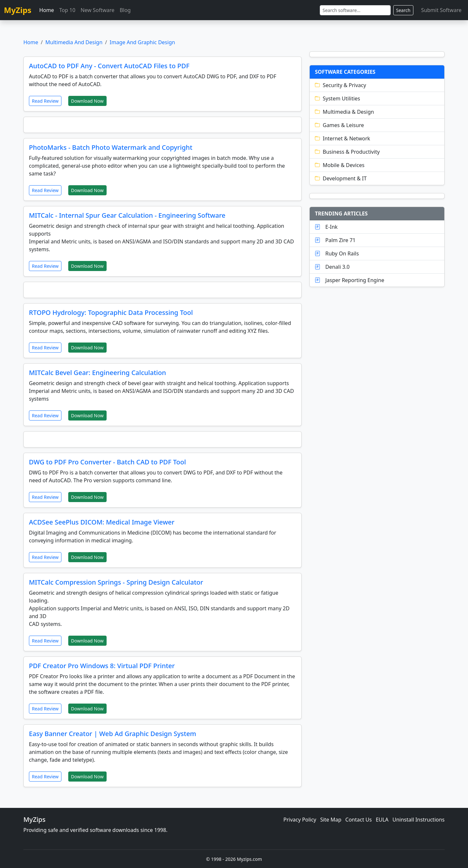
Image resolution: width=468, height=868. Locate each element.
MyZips (18, 10)
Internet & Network (343, 138)
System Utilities (338, 98)
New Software (97, 10)
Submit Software (441, 10)
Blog (125, 10)
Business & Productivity (347, 152)
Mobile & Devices (340, 165)
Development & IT (341, 178)
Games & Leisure (339, 125)
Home (47, 10)
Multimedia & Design (344, 112)
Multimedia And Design (74, 42)
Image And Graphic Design (142, 42)
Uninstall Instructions (419, 820)
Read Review (45, 101)
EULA (382, 820)
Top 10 (67, 10)
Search (403, 10)
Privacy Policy (300, 820)
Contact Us (359, 820)
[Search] (355, 10)
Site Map (331, 820)
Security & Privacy (340, 85)
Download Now (87, 101)
